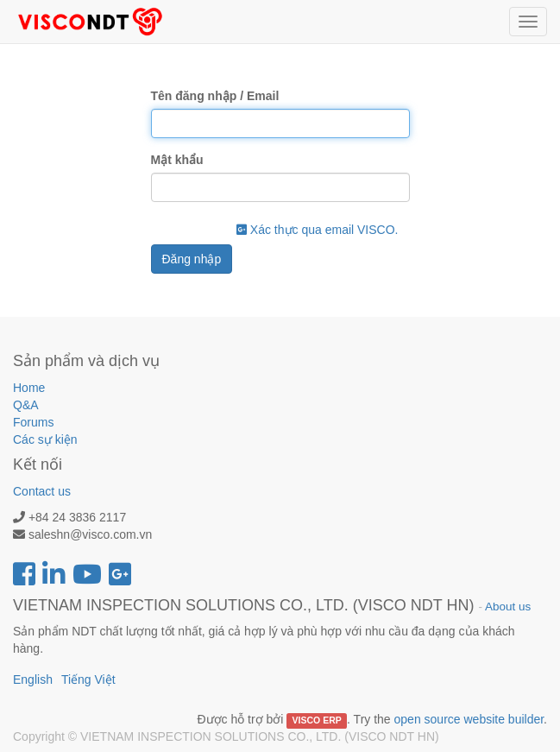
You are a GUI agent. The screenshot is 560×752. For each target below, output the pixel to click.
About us (508, 607)
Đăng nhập (192, 259)
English (33, 679)
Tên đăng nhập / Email (215, 96)
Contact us (42, 491)
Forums (33, 422)
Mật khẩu (177, 160)
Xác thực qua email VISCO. (318, 230)
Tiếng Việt (88, 679)
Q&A (26, 405)
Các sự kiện (45, 439)
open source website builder (469, 719)
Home (29, 388)
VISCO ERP (317, 720)
